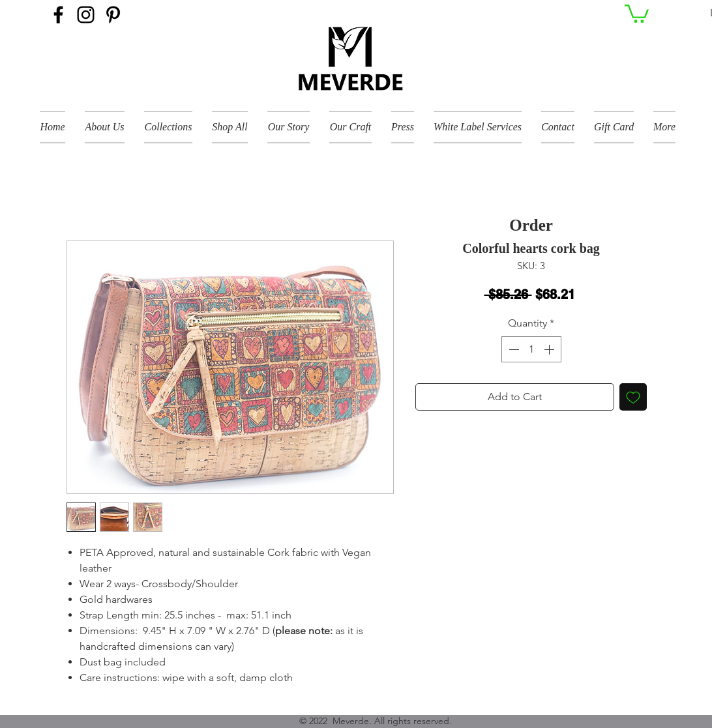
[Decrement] (512, 349)
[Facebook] (58, 15)
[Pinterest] (113, 15)
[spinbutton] (531, 349)
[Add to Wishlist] (633, 397)
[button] (637, 13)
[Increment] (550, 349)
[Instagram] (86, 15)
